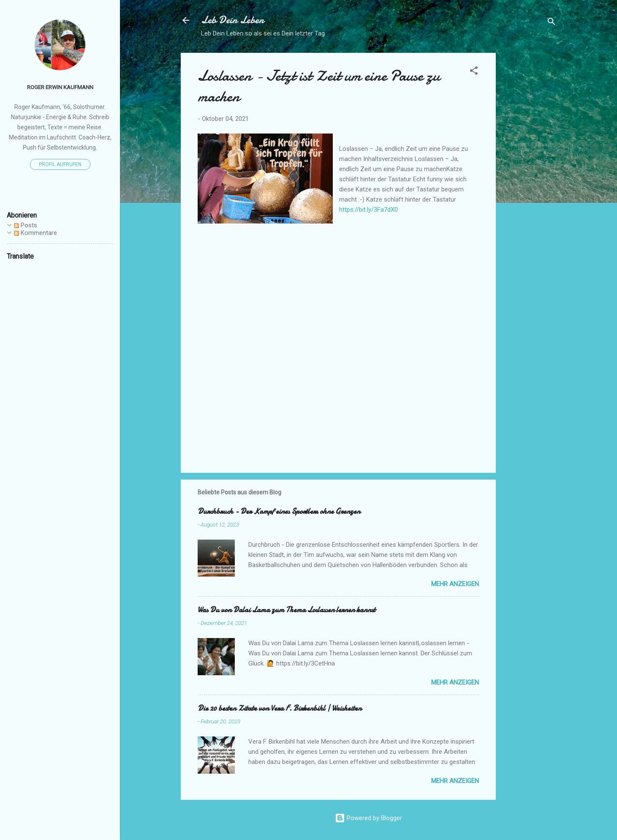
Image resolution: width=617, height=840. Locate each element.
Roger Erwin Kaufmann (60, 87)
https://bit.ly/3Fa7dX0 (368, 210)
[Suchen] (552, 23)
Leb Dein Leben (232, 20)
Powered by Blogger (368, 818)
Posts (26, 225)
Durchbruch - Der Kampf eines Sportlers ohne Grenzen (279, 511)
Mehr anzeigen (455, 584)
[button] (474, 72)
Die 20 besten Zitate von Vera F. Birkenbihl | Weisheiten (280, 708)
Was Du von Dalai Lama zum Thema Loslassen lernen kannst (287, 610)
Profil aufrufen (60, 164)
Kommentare (35, 233)
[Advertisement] (530, 180)
